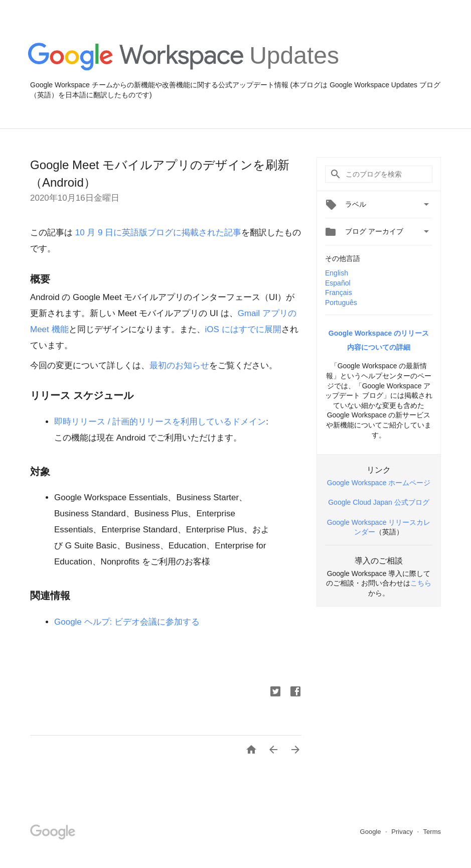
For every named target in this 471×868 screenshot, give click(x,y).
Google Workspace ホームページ (379, 483)
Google (372, 832)
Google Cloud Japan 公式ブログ (379, 502)
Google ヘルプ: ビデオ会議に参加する (127, 622)
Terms (432, 832)
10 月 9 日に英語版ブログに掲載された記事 (157, 233)
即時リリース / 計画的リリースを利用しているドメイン (160, 422)
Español (338, 283)
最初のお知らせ (179, 366)
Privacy (403, 832)
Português (341, 303)
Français (339, 293)
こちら (421, 583)
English (337, 273)
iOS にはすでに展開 (243, 329)
